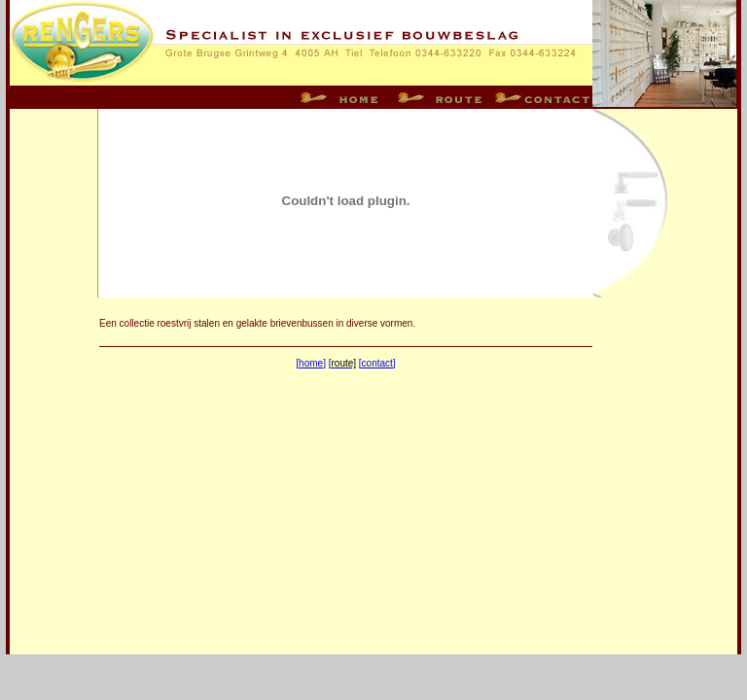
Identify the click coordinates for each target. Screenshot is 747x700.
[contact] (377, 363)
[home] (311, 363)
